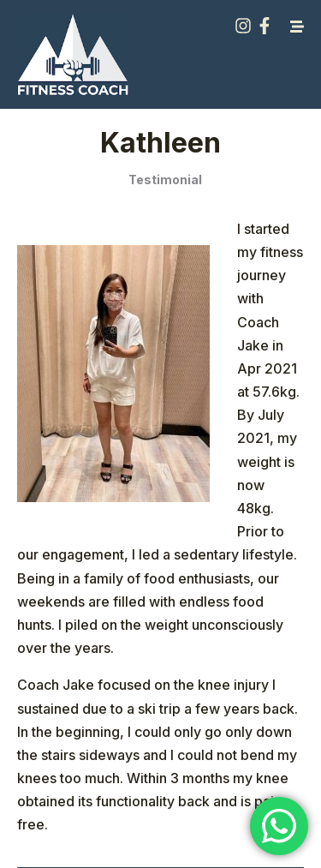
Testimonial (165, 180)
